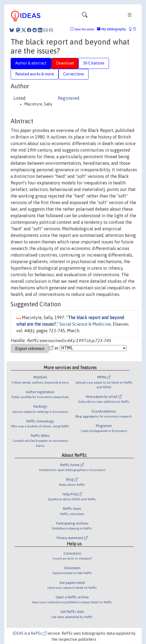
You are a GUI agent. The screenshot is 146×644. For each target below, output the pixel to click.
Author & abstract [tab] (31, 63)
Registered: (69, 98)
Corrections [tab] (74, 74)
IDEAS (18, 633)
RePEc (39, 633)
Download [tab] (65, 63)
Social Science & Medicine (85, 324)
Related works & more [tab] (35, 74)
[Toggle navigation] (85, 16)
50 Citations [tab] (94, 63)
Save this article (84, 29)
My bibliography (111, 29)
